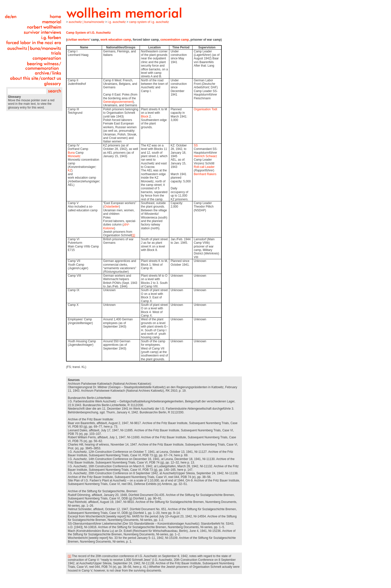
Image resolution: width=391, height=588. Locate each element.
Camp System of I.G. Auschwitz (149, 22)
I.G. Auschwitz (117, 22)
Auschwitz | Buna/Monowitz (86, 22)
